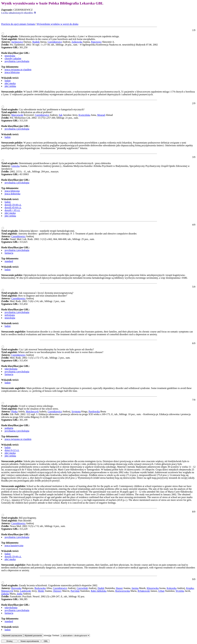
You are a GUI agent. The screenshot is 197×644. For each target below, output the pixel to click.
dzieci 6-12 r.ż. (12, 450)
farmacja (9, 253)
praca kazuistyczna (14, 545)
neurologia (10, 56)
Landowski (25, 591)
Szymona (76, 411)
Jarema (135, 588)
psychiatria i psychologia (17, 61)
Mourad (101, 115)
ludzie (8, 81)
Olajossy (57, 591)
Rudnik (36, 42)
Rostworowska (123, 591)
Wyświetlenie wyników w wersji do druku (57, 24)
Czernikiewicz (55, 42)
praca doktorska (12, 194)
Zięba (20, 594)
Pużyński (75, 591)
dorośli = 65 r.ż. (12, 210)
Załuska (5, 594)
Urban (161, 591)
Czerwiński (82, 588)
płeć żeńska (10, 86)
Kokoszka (172, 588)
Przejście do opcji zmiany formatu (18, 24)
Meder (41, 591)
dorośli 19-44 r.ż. (13, 205)
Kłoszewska (153, 588)
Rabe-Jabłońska (99, 591)
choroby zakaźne (13, 58)
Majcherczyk (32, 411)
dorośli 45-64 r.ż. (13, 207)
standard (9, 261)
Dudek (101, 588)
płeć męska (10, 83)
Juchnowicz (17, 42)
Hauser (119, 588)
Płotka (14, 411)
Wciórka (180, 591)
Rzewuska (16, 588)
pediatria (9, 428)
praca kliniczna (12, 72)
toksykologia (11, 369)
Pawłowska (94, 411)
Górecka (15, 166)
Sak (61, 115)
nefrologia (10, 315)
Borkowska (40, 588)
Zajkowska (77, 42)
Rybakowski (144, 591)
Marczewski (17, 115)
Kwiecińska (84, 115)
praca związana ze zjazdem (18, 70)
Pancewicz (96, 42)
